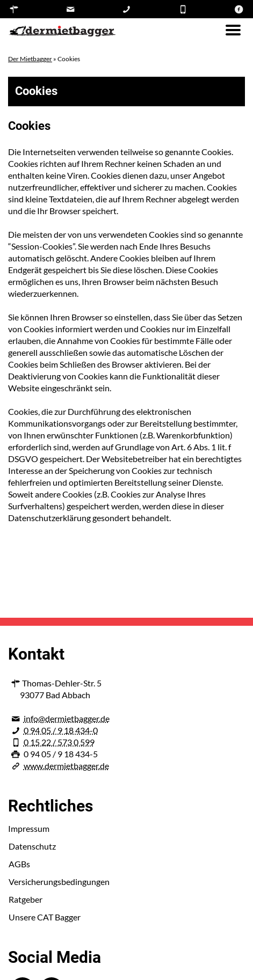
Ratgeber (26, 899)
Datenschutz (32, 846)
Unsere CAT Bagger (45, 917)
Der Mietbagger (30, 59)
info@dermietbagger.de (67, 718)
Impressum (29, 828)
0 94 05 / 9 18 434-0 (61, 730)
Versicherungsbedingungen (59, 882)
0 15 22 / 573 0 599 (59, 742)
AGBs (19, 864)
